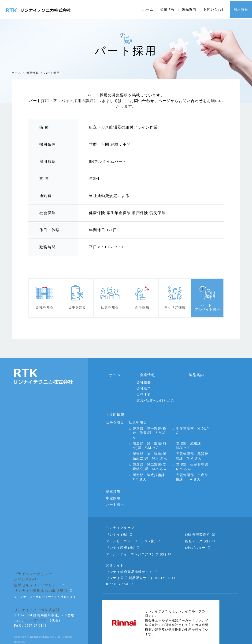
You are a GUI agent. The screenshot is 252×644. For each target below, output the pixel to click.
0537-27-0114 (35, 605)
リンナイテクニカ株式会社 (35, 596)
